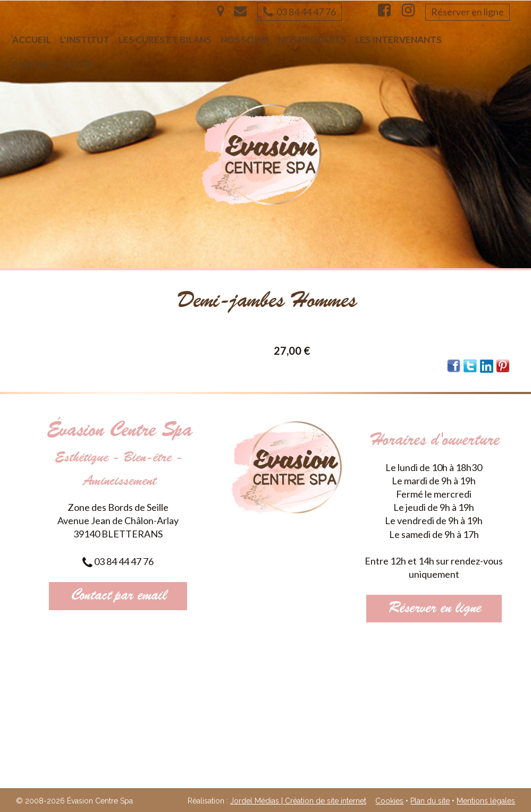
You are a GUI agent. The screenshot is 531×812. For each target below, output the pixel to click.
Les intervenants (398, 40)
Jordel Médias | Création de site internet (298, 801)
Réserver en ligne (467, 12)
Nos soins (245, 40)
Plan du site (430, 801)
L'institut (85, 40)
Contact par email (118, 596)
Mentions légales (486, 801)
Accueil (32, 40)
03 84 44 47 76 (300, 12)
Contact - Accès (53, 65)
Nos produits (312, 40)
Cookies (389, 801)
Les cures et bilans (165, 40)
